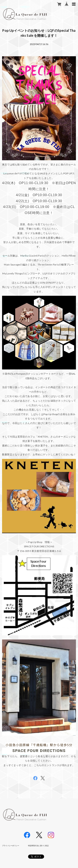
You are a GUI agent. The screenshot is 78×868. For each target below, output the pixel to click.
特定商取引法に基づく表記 (38, 846)
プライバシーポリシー (11, 846)
